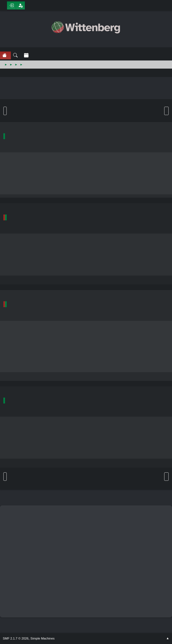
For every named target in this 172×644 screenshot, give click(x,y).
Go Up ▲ (168, 638)
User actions (166, 111)
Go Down (5, 111)
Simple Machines (42, 638)
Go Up (5, 477)
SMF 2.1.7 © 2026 (16, 638)
